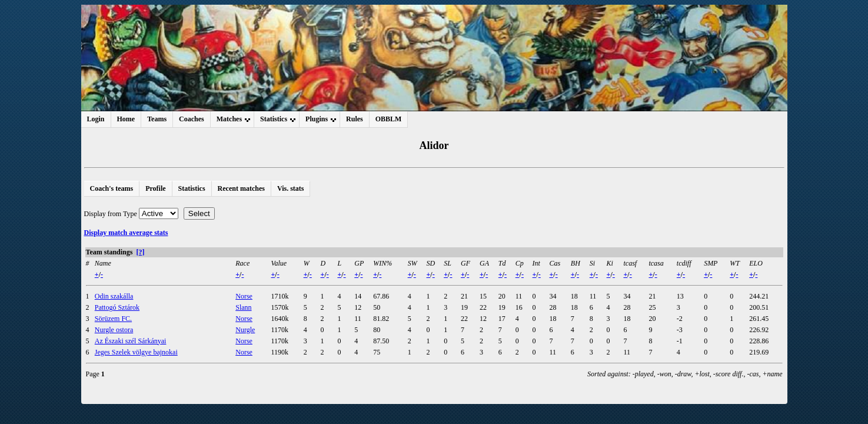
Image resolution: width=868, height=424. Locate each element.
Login (96, 119)
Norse (244, 296)
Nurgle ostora (114, 330)
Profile (155, 188)
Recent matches (241, 188)
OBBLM (389, 119)
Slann (243, 307)
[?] (140, 252)
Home (126, 119)
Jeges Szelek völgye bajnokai (136, 352)
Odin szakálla (114, 296)
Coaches (192, 119)
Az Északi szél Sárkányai (131, 341)
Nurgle (245, 330)
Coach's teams (112, 188)
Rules (355, 119)
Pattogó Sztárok (117, 307)
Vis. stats (291, 188)
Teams (157, 119)
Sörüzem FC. (113, 319)
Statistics (192, 188)
